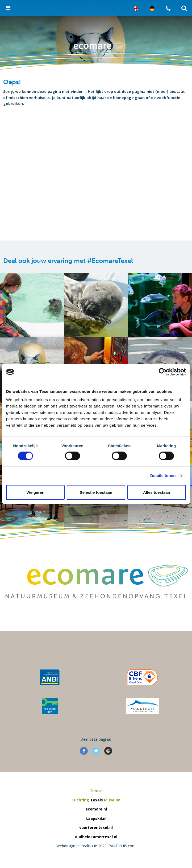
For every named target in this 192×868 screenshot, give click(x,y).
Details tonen (163, 476)
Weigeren (36, 492)
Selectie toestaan (96, 492)
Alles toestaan (157, 492)
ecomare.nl (96, 809)
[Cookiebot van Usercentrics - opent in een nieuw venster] (163, 372)
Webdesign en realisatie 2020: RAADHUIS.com (96, 846)
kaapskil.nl (96, 818)
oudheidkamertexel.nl (96, 837)
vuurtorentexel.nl (96, 827)
